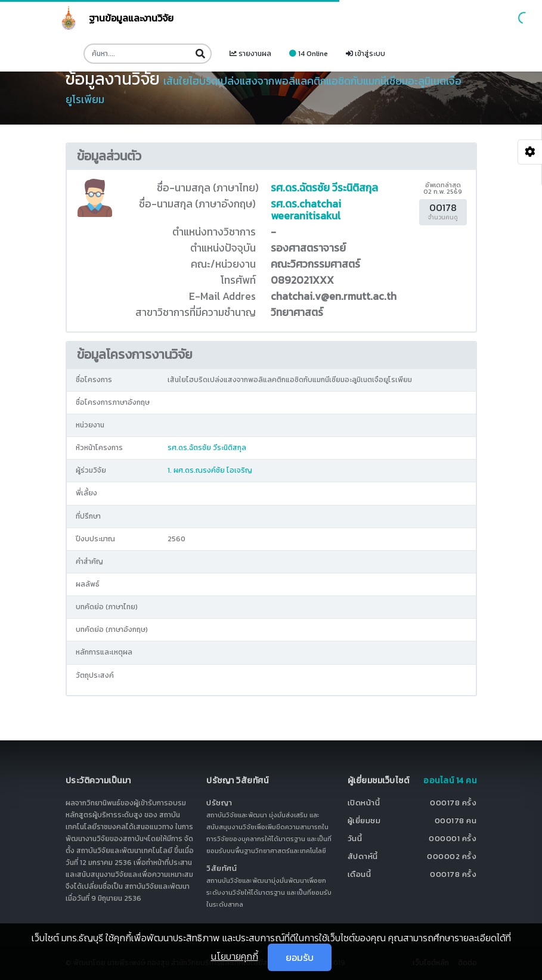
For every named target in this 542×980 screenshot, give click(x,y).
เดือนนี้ (360, 874)
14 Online (309, 54)
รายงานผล (250, 54)
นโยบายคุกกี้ (235, 956)
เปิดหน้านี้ (364, 803)
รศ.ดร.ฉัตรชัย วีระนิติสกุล (324, 188)
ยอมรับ (300, 957)
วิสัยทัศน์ (222, 868)
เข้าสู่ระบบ (366, 54)
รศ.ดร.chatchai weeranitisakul (306, 210)
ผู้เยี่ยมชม (364, 821)
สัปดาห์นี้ (363, 856)
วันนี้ (355, 838)
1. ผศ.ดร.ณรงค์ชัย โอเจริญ (210, 470)
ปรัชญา (219, 803)
